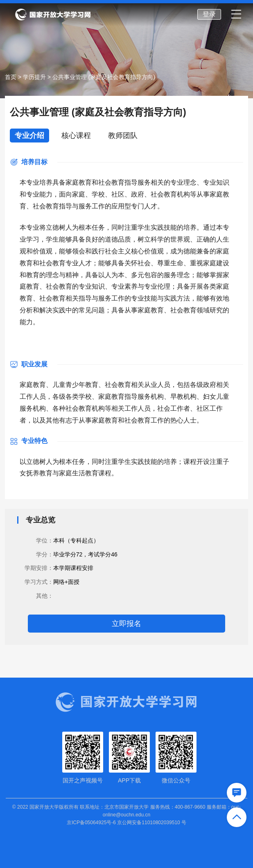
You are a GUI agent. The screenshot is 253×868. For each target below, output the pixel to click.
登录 (209, 14)
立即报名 (126, 624)
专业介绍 (29, 136)
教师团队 (123, 136)
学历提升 (34, 77)
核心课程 (76, 136)
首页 (11, 77)
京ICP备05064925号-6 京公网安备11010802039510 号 (126, 823)
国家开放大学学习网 (53, 15)
